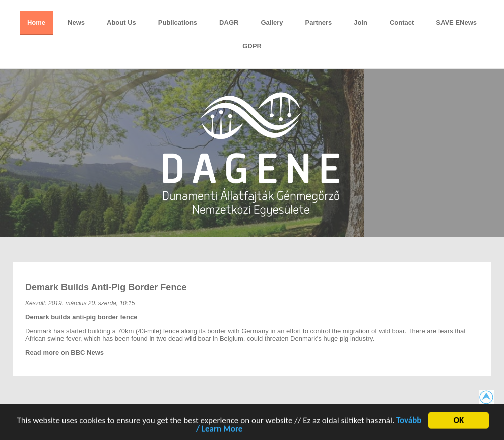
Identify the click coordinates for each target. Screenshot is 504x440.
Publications (178, 22)
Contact (402, 22)
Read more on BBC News (65, 353)
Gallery (272, 22)
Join (361, 22)
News (76, 22)
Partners (318, 22)
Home (36, 22)
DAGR (229, 22)
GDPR (252, 46)
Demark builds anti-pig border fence (106, 287)
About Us (121, 22)
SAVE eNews (456, 22)
